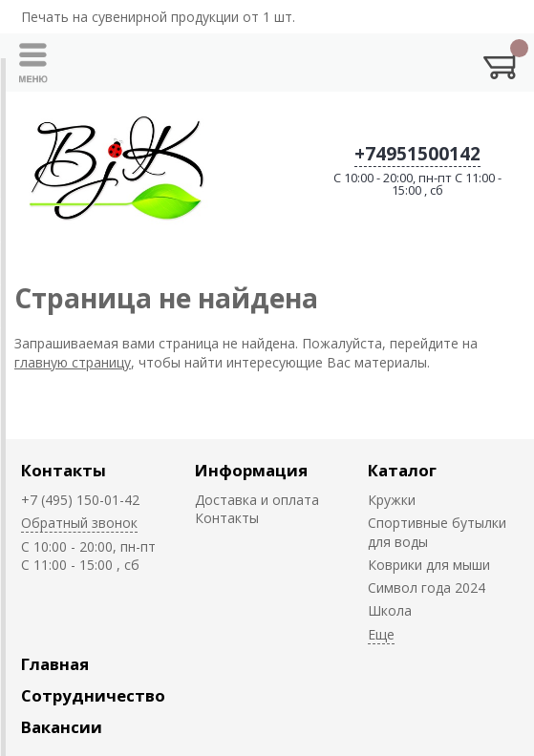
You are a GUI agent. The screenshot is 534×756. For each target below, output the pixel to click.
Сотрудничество (93, 695)
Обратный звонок (79, 523)
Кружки (392, 500)
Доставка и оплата (257, 500)
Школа (390, 610)
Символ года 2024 (427, 588)
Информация (251, 470)
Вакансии (62, 727)
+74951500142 (417, 154)
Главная (55, 664)
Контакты (64, 470)
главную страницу (73, 362)
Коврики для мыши (429, 565)
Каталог (402, 470)
